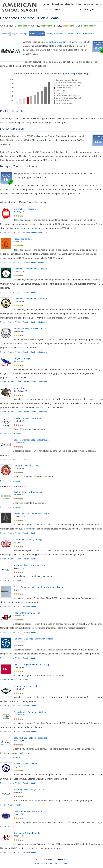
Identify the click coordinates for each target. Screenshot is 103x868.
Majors (11, 232)
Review (5, 33)
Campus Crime (73, 33)
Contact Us (64, 864)
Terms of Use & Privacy (49, 864)
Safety (33, 232)
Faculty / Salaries (55, 33)
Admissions (88, 33)
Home (37, 864)
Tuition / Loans (37, 33)
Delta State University (56, 42)
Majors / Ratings (19, 33)
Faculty (26, 232)
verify (42, 140)
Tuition (18, 232)
